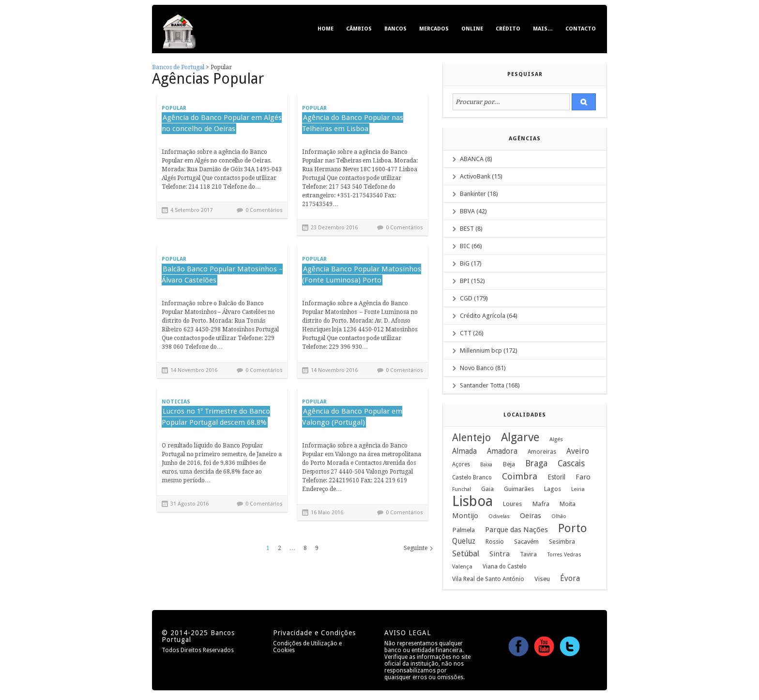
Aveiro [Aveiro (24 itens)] (578, 451)
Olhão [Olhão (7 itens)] (559, 516)
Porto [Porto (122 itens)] (573, 528)
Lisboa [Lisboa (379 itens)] (472, 501)
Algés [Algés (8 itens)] (556, 439)
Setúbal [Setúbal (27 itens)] (466, 553)
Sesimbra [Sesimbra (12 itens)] (562, 542)
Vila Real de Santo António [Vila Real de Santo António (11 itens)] (488, 579)
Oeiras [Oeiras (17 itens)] (531, 516)
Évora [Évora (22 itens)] (570, 578)
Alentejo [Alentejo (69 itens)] (471, 438)
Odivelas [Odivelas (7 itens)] (499, 516)
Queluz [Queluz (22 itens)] (464, 541)
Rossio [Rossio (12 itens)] (495, 542)
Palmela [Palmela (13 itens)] (463, 530)
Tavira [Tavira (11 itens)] (528, 554)
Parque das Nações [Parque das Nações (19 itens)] (516, 530)
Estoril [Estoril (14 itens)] (556, 477)
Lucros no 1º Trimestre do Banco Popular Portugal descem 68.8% (216, 417)
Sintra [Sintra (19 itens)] (500, 554)
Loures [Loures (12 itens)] (512, 504)
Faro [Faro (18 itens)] (583, 477)
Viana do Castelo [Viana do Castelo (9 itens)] (505, 566)
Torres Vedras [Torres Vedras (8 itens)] (564, 555)
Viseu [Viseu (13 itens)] (542, 579)
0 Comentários (264, 210)
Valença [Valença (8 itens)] (462, 567)
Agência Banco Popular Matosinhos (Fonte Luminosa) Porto (362, 275)
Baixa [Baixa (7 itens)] (486, 465)
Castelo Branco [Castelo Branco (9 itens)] (472, 477)
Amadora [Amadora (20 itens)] (502, 451)
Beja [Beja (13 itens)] (509, 464)
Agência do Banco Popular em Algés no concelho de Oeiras (222, 123)
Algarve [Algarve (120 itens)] (520, 437)
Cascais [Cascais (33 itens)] (571, 463)
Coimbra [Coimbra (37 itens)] (520, 477)
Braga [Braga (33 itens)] (536, 463)
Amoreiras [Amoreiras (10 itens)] (542, 452)
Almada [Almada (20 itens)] (464, 451)
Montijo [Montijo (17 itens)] (465, 516)
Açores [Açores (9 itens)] (461, 464)
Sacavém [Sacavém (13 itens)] (526, 541)
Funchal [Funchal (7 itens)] (462, 489)
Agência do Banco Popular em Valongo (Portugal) (352, 417)
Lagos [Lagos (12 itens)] (553, 489)
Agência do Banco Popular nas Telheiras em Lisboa (353, 123)
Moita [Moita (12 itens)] (568, 504)
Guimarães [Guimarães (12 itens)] (519, 489)
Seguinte (416, 548)
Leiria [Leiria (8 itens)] (578, 489)
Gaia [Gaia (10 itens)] (487, 489)
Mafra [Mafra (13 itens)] (541, 504)
